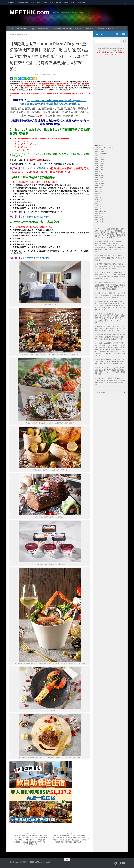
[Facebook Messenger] (19, 78)
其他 (97, 222)
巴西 (97, 210)
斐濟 (97, 196)
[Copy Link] (35, 78)
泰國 (45, 3)
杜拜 (97, 189)
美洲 (97, 185)
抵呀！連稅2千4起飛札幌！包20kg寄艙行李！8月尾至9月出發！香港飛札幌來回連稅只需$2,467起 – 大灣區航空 (110, 295)
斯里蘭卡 (98, 187)
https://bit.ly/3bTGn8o (37, 168)
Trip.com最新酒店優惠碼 (62, 29)
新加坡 (59, 3)
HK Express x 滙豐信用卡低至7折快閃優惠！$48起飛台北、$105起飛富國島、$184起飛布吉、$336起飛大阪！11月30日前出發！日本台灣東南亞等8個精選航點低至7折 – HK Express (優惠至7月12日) (110, 233)
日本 (33, 3)
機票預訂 (78, 29)
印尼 (97, 181)
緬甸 (97, 200)
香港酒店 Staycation (19, 34)
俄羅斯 (98, 173)
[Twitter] (31, 78)
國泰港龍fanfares (102, 153)
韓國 (52, 3)
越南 (97, 177)
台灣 (39, 3)
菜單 (69, 185)
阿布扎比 (98, 198)
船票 (97, 220)
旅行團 (98, 214)
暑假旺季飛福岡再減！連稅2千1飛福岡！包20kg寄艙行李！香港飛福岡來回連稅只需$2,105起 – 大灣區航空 (110, 266)
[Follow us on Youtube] (123, 34)
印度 (97, 179)
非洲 (97, 206)
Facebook (81, 3)
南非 (97, 191)
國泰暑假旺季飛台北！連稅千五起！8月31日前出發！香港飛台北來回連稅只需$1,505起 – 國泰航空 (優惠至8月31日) (110, 337)
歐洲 (72, 3)
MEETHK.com (29, 12)
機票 (97, 151)
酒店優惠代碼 (23, 29)
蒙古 (97, 208)
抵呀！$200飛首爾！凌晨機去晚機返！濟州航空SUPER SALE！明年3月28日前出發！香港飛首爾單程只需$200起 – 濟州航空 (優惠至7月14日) (110, 275)
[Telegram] (23, 78)
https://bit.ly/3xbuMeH (37, 257)
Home (12, 29)
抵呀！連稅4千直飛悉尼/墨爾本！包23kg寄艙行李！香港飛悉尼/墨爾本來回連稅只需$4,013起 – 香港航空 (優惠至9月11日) (110, 381)
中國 (97, 169)
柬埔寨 (98, 175)
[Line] (27, 78)
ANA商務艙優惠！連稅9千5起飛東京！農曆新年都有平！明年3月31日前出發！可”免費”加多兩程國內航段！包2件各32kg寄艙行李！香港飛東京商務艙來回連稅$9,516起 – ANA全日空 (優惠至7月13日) (110, 246)
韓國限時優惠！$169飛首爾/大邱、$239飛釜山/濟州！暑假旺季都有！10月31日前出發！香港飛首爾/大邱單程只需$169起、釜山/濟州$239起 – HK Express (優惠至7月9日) (110, 306)
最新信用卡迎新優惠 (105, 29)
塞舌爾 (98, 202)
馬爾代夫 (98, 193)
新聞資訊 (98, 216)
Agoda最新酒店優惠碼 (41, 29)
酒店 (97, 149)
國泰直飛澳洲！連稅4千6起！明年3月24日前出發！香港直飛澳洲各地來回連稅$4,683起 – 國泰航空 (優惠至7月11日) (110, 361)
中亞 (97, 204)
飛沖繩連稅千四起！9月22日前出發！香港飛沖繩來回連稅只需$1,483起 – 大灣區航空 (110, 258)
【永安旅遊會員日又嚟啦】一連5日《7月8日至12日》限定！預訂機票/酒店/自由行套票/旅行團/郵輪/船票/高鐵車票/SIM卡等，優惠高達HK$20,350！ (110, 286)
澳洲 (66, 3)
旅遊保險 (98, 218)
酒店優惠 (11, 3)
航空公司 (90, 29)
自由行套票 (99, 212)
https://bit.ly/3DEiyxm (37, 216)
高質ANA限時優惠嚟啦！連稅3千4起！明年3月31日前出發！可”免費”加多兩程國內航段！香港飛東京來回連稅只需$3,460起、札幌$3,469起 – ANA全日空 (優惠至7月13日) (110, 318)
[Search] (123, 41)
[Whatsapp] (15, 78)
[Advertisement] (110, 98)
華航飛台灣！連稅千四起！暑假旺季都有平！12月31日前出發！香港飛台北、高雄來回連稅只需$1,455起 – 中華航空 (110, 328)
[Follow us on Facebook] (117, 34)
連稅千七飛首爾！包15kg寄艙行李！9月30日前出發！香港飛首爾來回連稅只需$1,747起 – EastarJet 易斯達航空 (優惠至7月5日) (110, 371)
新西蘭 (98, 183)
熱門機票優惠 (23, 3)
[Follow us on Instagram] (120, 34)
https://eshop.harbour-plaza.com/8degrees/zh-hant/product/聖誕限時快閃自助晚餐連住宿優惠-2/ (53, 102)
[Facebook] (11, 78)
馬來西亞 (98, 171)
